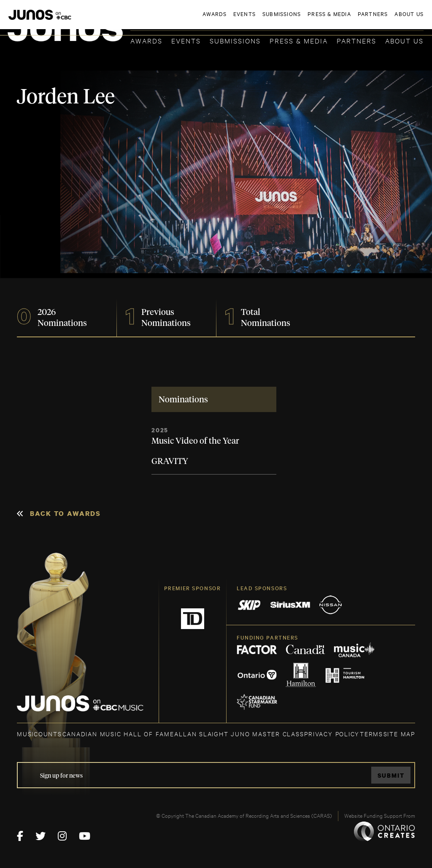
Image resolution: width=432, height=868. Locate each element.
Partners (356, 40)
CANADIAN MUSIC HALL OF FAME (118, 734)
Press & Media (299, 40)
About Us (404, 40)
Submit (391, 775)
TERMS (371, 734)
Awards (146, 40)
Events (186, 40)
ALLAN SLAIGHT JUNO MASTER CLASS (239, 734)
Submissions (235, 40)
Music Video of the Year (195, 441)
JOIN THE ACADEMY (306, 20)
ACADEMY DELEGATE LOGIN (384, 20)
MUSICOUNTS (39, 734)
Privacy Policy (332, 734)
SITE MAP (399, 734)
